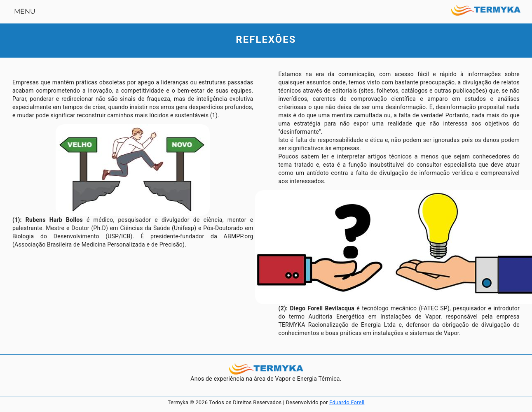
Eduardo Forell (347, 402)
